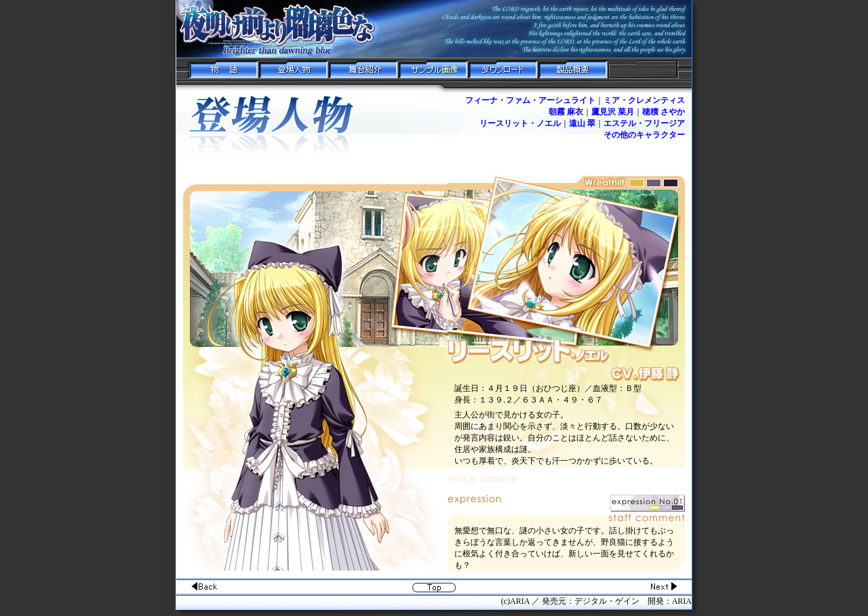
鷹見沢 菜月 (613, 112)
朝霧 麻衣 (566, 112)
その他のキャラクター (644, 135)
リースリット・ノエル (520, 123)
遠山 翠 (582, 123)
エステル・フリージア (644, 123)
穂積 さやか (664, 112)
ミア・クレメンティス (644, 100)
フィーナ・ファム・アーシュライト (530, 100)
